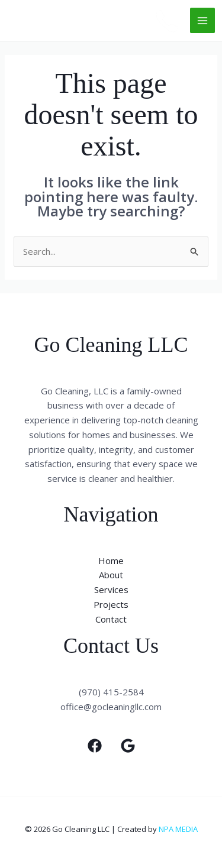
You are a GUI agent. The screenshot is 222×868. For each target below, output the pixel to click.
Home (111, 561)
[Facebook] (95, 746)
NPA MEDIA (178, 829)
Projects (111, 604)
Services (111, 590)
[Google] (128, 746)
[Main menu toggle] (203, 20)
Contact (111, 619)
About (111, 575)
